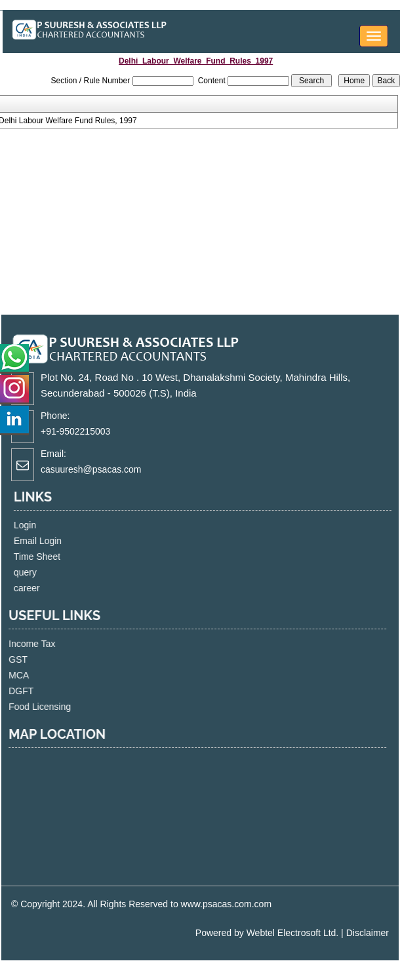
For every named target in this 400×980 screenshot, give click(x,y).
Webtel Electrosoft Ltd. (293, 933)
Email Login (54, 541)
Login (41, 525)
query (42, 572)
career (43, 588)
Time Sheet (53, 557)
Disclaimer (368, 933)
